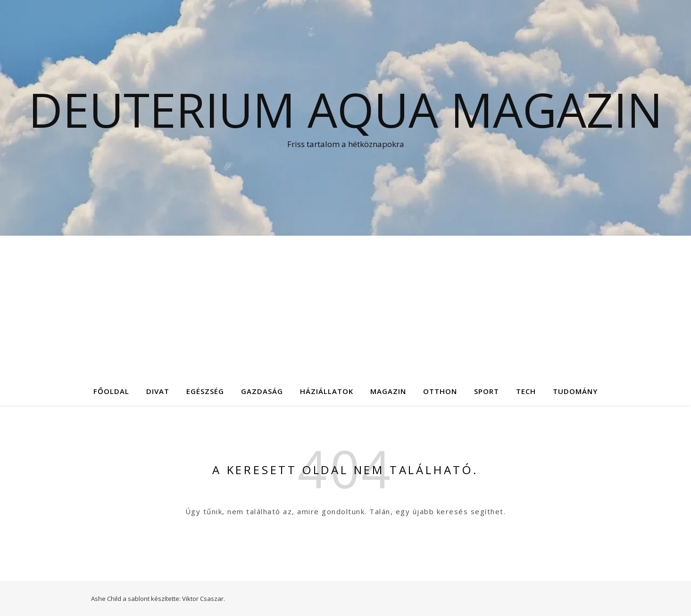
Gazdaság (262, 391)
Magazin (388, 391)
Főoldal (111, 391)
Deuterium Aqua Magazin (345, 109)
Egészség (205, 391)
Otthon (440, 391)
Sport (487, 391)
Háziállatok (327, 391)
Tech (526, 391)
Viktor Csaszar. (204, 599)
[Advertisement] (346, 306)
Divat (158, 391)
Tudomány (575, 391)
